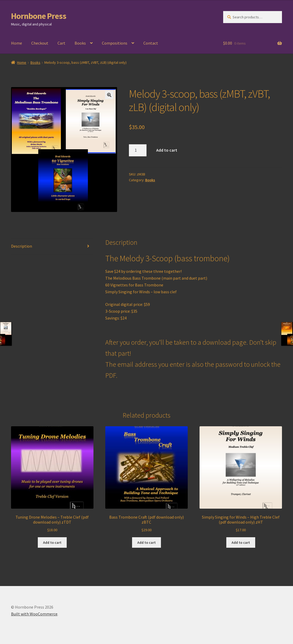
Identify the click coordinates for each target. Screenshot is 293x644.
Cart (61, 43)
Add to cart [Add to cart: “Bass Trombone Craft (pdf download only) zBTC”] (146, 542)
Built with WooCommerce (34, 614)
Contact (151, 43)
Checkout (40, 43)
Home (17, 43)
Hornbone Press (39, 16)
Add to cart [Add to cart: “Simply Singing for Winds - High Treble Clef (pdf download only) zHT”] (241, 542)
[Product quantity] (138, 150)
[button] (109, 95)
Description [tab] (22, 246)
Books (80, 43)
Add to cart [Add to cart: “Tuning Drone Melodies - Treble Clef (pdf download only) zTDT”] (52, 542)
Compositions (115, 43)
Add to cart (167, 150)
